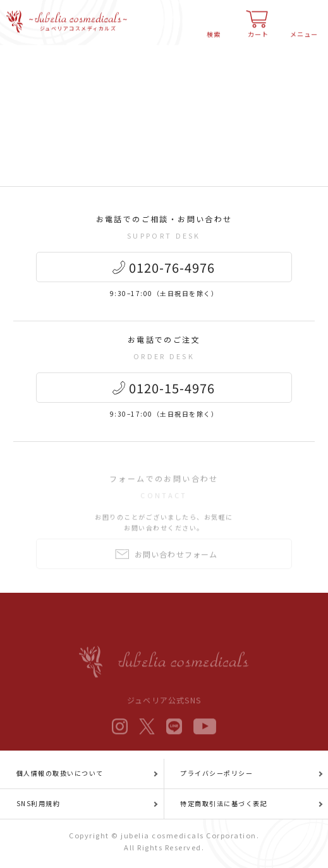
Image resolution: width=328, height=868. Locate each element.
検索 (214, 29)
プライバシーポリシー (216, 773)
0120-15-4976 (172, 389)
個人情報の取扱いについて (60, 773)
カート (258, 29)
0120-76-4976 (172, 269)
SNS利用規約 (39, 803)
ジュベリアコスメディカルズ (78, 24)
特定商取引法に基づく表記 (224, 803)
